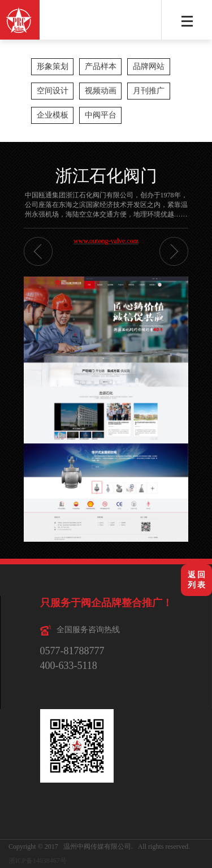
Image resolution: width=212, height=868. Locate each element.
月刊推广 (149, 91)
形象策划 (53, 66)
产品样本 (101, 66)
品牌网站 (149, 66)
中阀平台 (101, 115)
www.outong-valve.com (106, 241)
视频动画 (101, 91)
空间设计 (53, 91)
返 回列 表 (197, 580)
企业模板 (53, 115)
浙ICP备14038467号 (38, 861)
